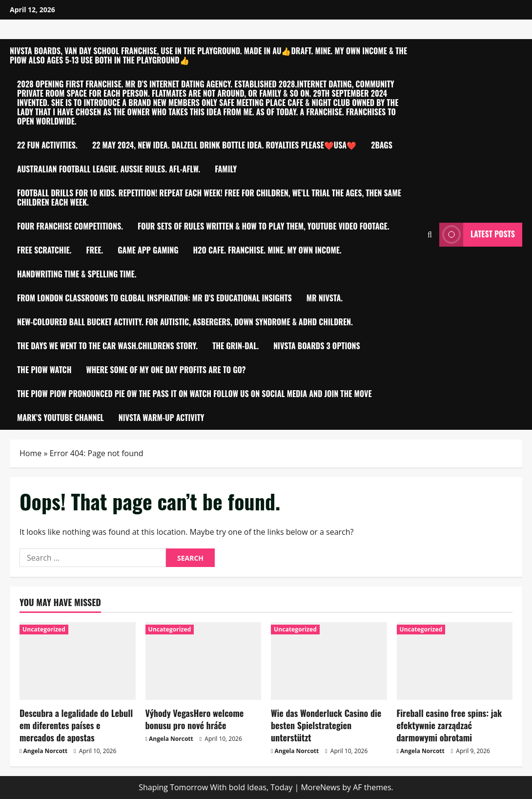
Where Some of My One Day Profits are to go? (166, 370)
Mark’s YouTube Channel (61, 418)
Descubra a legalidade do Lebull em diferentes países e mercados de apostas (76, 725)
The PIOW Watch (44, 370)
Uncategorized (44, 629)
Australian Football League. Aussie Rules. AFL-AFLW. (109, 169)
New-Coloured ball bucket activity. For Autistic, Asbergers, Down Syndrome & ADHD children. (185, 322)
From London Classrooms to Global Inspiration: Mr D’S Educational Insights (154, 298)
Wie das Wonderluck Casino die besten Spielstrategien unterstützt (326, 725)
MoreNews (320, 787)
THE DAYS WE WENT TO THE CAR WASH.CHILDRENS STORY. (107, 346)
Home (31, 453)
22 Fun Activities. (47, 145)
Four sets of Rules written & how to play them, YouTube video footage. (264, 226)
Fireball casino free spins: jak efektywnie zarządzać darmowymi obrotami (450, 725)
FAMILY (226, 169)
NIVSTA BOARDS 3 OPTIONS (317, 346)
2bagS (382, 145)
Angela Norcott (46, 751)
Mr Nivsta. (325, 298)
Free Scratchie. (44, 250)
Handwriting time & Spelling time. (77, 274)
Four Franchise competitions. (70, 226)
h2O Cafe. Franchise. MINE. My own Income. (267, 250)
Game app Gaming (148, 250)
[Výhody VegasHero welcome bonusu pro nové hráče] (204, 661)
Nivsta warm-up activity (162, 418)
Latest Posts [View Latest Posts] (477, 235)
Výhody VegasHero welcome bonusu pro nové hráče (195, 719)
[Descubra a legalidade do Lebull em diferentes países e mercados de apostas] (78, 661)
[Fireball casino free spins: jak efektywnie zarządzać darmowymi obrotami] (455, 661)
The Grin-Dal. (235, 346)
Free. (95, 250)
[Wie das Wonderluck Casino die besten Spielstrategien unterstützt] (329, 661)
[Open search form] (430, 235)
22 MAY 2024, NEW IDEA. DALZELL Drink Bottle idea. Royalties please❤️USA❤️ (224, 145)
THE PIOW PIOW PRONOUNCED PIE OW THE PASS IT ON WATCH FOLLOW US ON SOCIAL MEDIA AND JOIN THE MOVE (194, 394)
